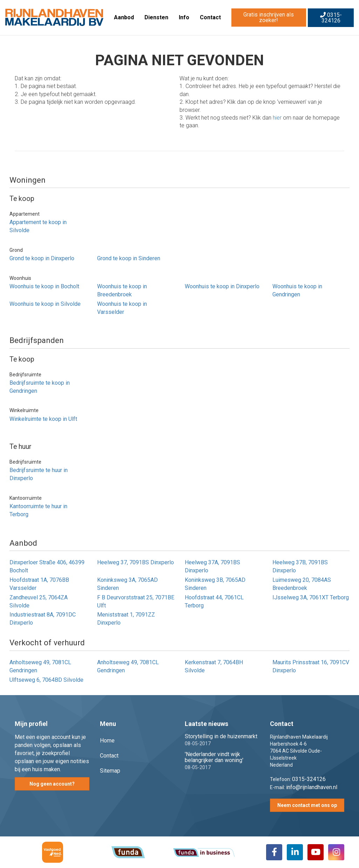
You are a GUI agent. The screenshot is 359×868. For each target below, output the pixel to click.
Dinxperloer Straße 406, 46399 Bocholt (47, 566)
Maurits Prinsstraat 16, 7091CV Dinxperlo (311, 666)
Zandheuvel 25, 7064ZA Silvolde (39, 601)
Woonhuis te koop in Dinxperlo (222, 286)
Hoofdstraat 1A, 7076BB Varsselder (39, 584)
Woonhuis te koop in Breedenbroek (122, 290)
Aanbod (124, 17)
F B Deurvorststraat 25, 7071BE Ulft (136, 601)
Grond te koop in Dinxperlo (42, 258)
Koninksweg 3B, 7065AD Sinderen (215, 584)
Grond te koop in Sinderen (129, 258)
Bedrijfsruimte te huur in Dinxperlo (39, 474)
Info (184, 17)
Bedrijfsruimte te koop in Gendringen (40, 387)
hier (277, 118)
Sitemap (110, 771)
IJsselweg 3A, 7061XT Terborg (311, 597)
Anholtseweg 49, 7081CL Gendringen (40, 666)
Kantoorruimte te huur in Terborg (38, 510)
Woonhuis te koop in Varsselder (122, 308)
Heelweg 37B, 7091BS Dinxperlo (300, 566)
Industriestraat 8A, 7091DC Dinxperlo (43, 619)
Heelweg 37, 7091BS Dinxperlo (136, 562)
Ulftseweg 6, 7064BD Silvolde (46, 680)
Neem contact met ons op (307, 805)
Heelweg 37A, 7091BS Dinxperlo (212, 566)
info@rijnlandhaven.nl (312, 787)
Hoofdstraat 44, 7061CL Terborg (214, 601)
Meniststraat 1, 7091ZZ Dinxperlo (126, 619)
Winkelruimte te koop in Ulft (43, 419)
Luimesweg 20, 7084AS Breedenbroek (302, 584)
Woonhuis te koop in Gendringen (297, 290)
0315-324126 (331, 18)
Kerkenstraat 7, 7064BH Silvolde (214, 666)
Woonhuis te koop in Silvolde (45, 304)
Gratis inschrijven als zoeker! (269, 17)
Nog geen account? (52, 784)
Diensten (156, 17)
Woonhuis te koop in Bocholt (44, 286)
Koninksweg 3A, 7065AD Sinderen (127, 584)
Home (107, 741)
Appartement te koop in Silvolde (38, 226)
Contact (210, 17)
